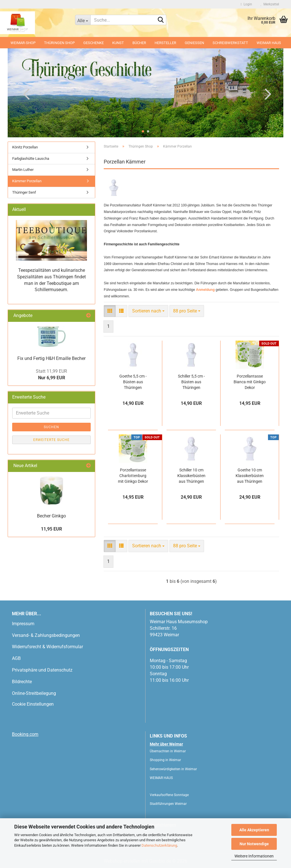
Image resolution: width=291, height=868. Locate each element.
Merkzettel (270, 4)
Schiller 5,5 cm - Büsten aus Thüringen (191, 382)
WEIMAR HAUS (269, 43)
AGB (16, 658)
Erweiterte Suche (51, 440)
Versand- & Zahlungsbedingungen (46, 635)
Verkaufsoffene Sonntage (169, 795)
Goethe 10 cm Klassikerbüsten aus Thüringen (250, 476)
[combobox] (148, 311)
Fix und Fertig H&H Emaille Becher (51, 358)
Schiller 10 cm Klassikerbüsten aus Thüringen (191, 476)
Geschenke (93, 43)
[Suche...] (83, 20)
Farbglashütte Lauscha (31, 159)
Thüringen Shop (59, 43)
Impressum (23, 624)
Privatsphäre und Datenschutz (42, 670)
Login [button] (246, 4)
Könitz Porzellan (25, 147)
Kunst (118, 43)
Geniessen (194, 43)
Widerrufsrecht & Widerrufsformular (47, 647)
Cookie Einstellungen (33, 704)
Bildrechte (22, 682)
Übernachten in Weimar (168, 751)
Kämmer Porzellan (27, 181)
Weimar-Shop (23, 43)
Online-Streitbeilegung (34, 693)
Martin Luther (23, 170)
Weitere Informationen (254, 856)
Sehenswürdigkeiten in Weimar (173, 769)
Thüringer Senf (24, 192)
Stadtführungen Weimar (168, 804)
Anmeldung (205, 290)
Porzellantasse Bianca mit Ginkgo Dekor (250, 382)
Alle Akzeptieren (254, 830)
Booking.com (25, 734)
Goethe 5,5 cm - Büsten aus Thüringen (133, 382)
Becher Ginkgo (51, 516)
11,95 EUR (51, 529)
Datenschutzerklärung (159, 845)
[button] (25, 94)
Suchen (51, 427)
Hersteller (165, 43)
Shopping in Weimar (165, 760)
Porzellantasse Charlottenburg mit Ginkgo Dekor (133, 476)
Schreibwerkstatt (230, 43)
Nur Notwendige (254, 844)
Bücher (139, 43)
